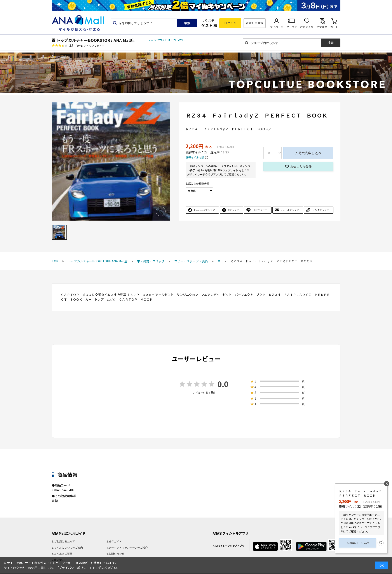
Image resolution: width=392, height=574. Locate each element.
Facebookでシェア (205, 210)
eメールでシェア (290, 210)
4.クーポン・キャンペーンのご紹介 (127, 547)
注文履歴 (322, 27)
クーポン (292, 27)
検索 (187, 23)
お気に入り (307, 27)
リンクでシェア (321, 210)
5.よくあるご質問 (62, 554)
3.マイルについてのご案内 (67, 547)
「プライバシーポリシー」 (74, 568)
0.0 (223, 384)
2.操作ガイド (114, 541)
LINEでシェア (260, 210)
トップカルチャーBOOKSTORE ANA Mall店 (96, 40)
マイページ (277, 27)
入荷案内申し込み (308, 153)
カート (334, 27)
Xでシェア (234, 210)
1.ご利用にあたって (63, 541)
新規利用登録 (255, 23)
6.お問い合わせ (115, 554)
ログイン (230, 23)
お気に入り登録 (301, 167)
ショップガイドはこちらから (166, 40)
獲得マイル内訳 (195, 157)
